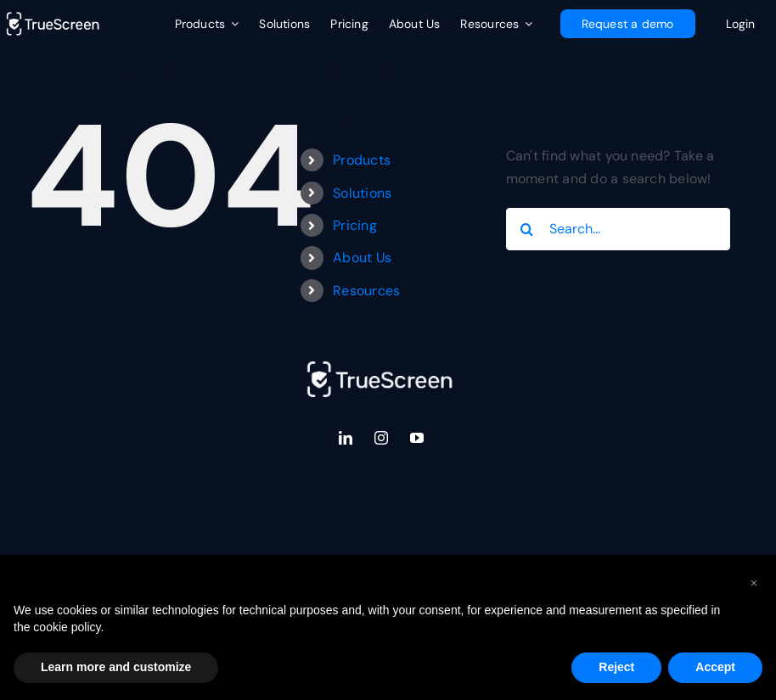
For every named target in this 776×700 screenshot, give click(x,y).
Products (362, 160)
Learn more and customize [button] (116, 667)
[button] (754, 582)
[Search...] (619, 229)
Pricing (355, 225)
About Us (362, 258)
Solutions (362, 193)
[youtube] (417, 438)
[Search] (527, 229)
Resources (366, 291)
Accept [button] (715, 667)
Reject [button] (616, 667)
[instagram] (381, 438)
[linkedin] (346, 438)
